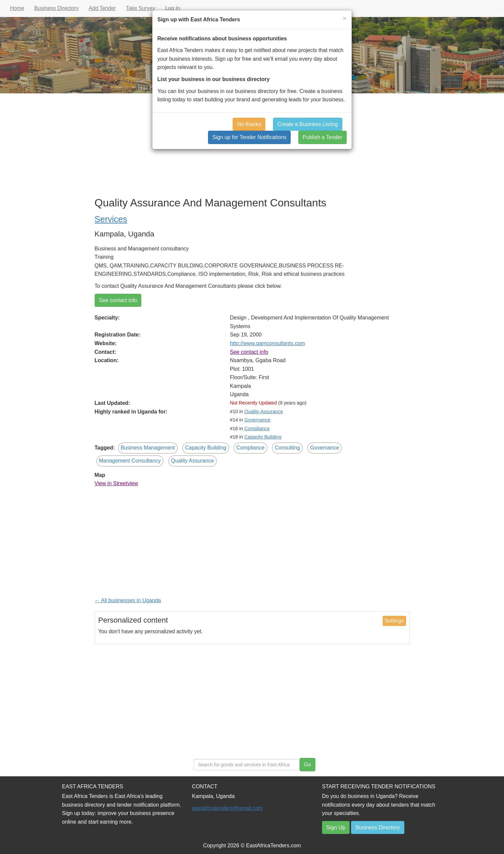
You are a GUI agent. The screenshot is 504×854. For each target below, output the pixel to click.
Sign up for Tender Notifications (249, 137)
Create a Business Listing (307, 124)
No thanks (249, 124)
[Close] (345, 18)
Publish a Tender (322, 137)
